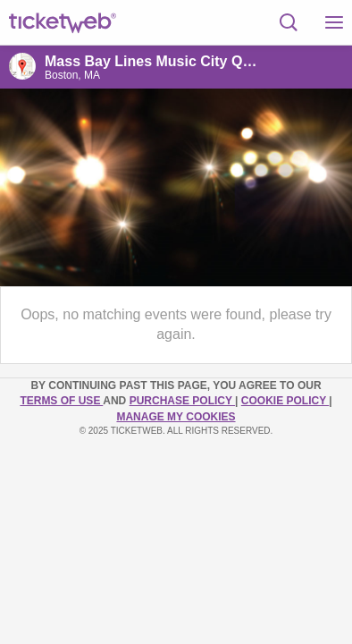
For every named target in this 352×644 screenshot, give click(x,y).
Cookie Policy (285, 401)
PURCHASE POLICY (182, 401)
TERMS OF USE (61, 401)
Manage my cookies (176, 417)
